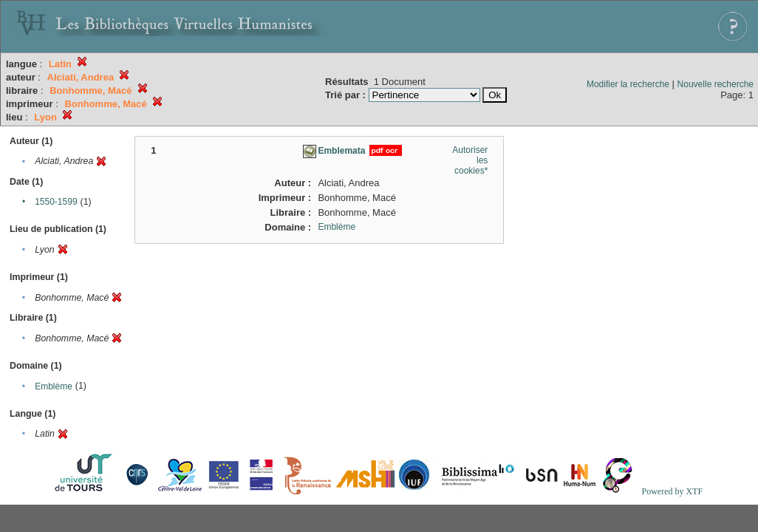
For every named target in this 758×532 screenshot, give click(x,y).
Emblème (54, 386)
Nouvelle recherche (716, 84)
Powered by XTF (672, 491)
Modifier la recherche (628, 84)
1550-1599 (56, 202)
